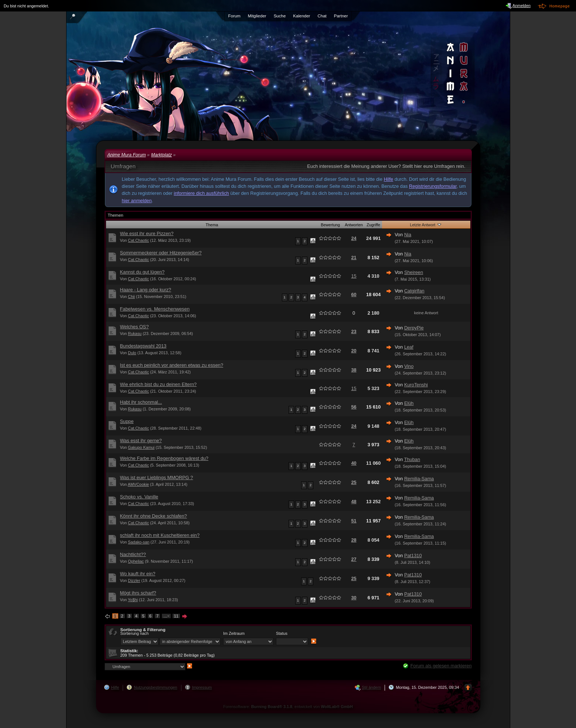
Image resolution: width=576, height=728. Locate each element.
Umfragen (123, 166)
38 (354, 370)
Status (282, 633)
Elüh (409, 403)
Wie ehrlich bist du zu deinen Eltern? (159, 384)
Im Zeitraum (234, 633)
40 (354, 463)
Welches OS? (134, 327)
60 (354, 294)
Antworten (354, 225)
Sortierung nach (135, 633)
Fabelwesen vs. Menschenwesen (155, 309)
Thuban (412, 459)
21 (354, 258)
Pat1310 (413, 556)
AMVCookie (138, 484)
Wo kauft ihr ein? (138, 574)
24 (354, 238)
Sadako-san (139, 542)
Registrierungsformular (433, 186)
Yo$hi (133, 600)
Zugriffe (373, 225)
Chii (131, 297)
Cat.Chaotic (138, 240)
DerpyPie (414, 328)
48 (354, 502)
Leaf (409, 347)
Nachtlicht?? (133, 554)
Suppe (127, 421)
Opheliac (136, 561)
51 (354, 521)
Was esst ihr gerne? (141, 441)
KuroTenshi (416, 385)
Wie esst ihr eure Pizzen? (147, 233)
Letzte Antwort (426, 224)
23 (354, 331)
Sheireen (414, 272)
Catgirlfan (414, 291)
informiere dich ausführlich (201, 193)
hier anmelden (137, 201)
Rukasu (135, 333)
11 (176, 616)
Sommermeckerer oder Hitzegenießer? (161, 253)
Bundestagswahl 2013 (143, 346)
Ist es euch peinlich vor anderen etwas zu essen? (172, 365)
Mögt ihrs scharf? (138, 593)
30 (354, 598)
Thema (212, 225)
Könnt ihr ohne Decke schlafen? (154, 516)
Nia (408, 235)
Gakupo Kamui (141, 447)
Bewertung (330, 225)
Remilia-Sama (419, 479)
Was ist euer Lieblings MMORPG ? (157, 478)
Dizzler (134, 580)
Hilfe (389, 179)
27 (354, 559)
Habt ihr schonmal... (141, 402)
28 (354, 540)
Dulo (132, 353)
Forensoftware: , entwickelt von (288, 707)
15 (354, 276)
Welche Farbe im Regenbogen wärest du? (164, 458)
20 (354, 351)
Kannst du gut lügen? (142, 272)
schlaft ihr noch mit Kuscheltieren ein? (160, 535)
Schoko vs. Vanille (139, 497)
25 (354, 482)
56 (354, 407)
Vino (409, 366)
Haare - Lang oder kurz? (146, 290)
